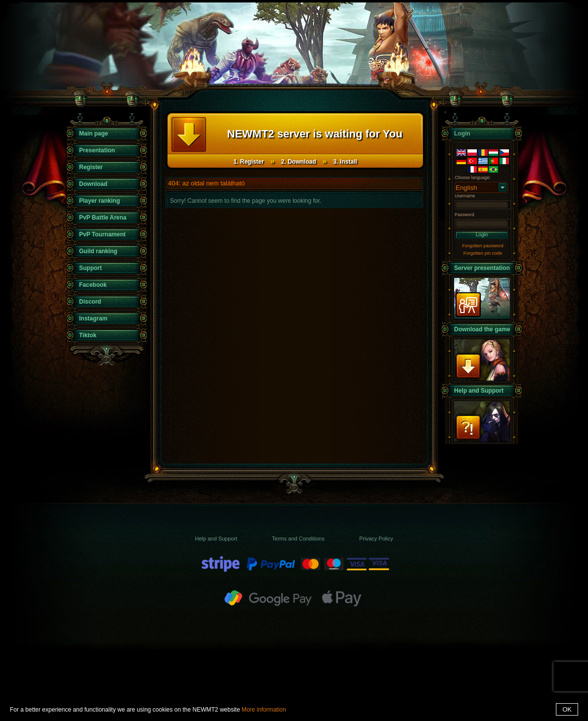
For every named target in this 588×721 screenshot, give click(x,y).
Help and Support (479, 391)
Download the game (482, 329)
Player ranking (100, 201)
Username (465, 196)
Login (482, 235)
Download (93, 184)
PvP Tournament (102, 234)
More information (264, 710)
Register (91, 167)
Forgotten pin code (483, 253)
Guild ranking (98, 251)
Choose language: (473, 178)
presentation (482, 298)
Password (464, 215)
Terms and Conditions (298, 539)
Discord (90, 302)
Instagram (93, 318)
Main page (94, 134)
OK (567, 709)
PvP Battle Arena (103, 218)
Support (90, 268)
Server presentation (482, 268)
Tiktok (88, 335)
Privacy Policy (376, 539)
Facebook (93, 285)
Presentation (97, 150)
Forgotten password (483, 246)
